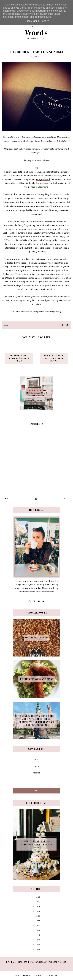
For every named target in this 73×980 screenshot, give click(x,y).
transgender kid (43, 179)
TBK (56, 976)
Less (5, 499)
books (7, 325)
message (37, 779)
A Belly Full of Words (36, 27)
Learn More (32, 21)
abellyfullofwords (52, 962)
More (67, 499)
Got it (45, 21)
